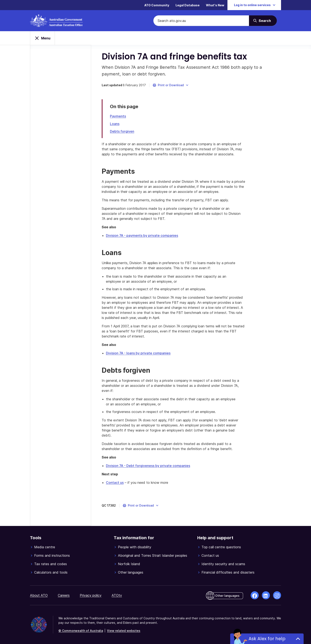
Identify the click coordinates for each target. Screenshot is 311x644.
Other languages (131, 572)
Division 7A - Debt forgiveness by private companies (148, 466)
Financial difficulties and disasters (228, 572)
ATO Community (157, 5)
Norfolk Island (129, 564)
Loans (115, 124)
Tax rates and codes (51, 564)
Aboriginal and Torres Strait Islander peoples (153, 555)
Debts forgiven (122, 131)
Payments (118, 116)
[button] (171, 85)
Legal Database (188, 5)
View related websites (124, 631)
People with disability (135, 547)
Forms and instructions (52, 555)
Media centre (45, 547)
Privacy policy (91, 595)
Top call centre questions (221, 547)
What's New (215, 5)
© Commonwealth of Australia (81, 631)
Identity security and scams (223, 564)
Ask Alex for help (267, 639)
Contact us (115, 483)
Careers (64, 595)
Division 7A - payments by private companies (142, 235)
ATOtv (117, 595)
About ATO (39, 595)
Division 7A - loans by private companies (138, 353)
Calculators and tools (51, 572)
